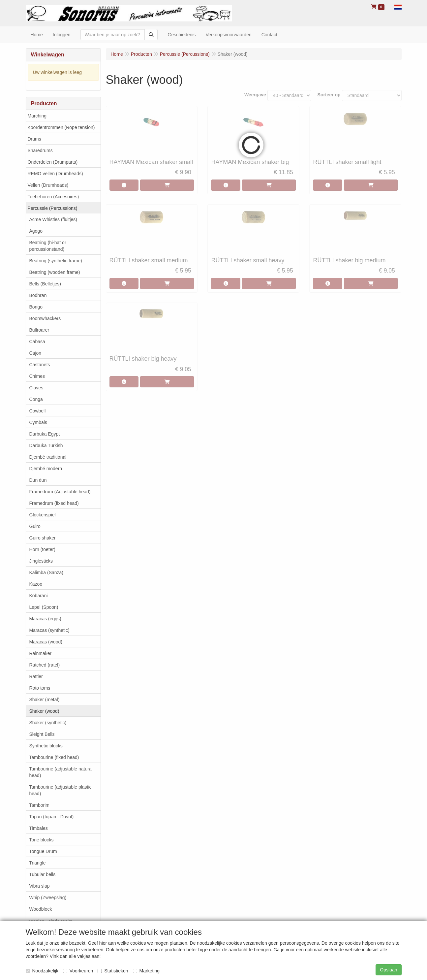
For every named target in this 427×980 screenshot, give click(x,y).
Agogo (36, 231)
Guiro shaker (43, 538)
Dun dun (38, 480)
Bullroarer (39, 330)
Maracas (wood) (46, 642)
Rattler (36, 676)
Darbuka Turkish (46, 445)
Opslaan (388, 970)
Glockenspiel (43, 515)
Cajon (35, 353)
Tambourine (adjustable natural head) (61, 772)
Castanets (40, 365)
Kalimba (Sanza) (46, 572)
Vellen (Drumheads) (48, 185)
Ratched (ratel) (45, 665)
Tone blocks (42, 840)
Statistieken (113, 971)
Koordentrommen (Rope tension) (61, 127)
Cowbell (38, 411)
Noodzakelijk (42, 971)
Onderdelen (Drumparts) (53, 162)
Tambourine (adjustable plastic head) (61, 790)
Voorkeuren (78, 971)
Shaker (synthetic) (48, 723)
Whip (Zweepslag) (48, 898)
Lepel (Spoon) (44, 607)
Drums (34, 139)
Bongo (36, 307)
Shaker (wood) (44, 711)
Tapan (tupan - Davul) (52, 817)
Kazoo (36, 584)
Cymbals (38, 422)
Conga (36, 399)
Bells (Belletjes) (45, 284)
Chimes (37, 376)
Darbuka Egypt (45, 434)
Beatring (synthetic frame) (56, 261)
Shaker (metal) (45, 700)
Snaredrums (40, 150)
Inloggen (62, 35)
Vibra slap (40, 886)
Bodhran (38, 295)
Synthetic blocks (46, 746)
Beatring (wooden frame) (55, 272)
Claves (36, 388)
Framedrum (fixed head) (54, 503)
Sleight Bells (42, 734)
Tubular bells (43, 874)
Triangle (38, 863)
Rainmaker (41, 653)
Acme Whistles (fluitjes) (53, 219)
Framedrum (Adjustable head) (60, 492)
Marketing (146, 971)
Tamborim (39, 805)
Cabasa (37, 342)
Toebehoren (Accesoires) (53, 197)
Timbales (39, 828)
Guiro (35, 526)
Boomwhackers (45, 318)
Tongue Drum (43, 851)
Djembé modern (46, 469)
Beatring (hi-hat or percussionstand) (48, 246)
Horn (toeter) (42, 549)
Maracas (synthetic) (49, 630)
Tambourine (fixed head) (54, 757)
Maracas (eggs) (45, 619)
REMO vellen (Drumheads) (55, 174)
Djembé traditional (48, 457)
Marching (37, 116)
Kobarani (39, 596)
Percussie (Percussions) (53, 208)
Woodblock (41, 909)
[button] (398, 7)
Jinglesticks (41, 561)
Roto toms (40, 688)
